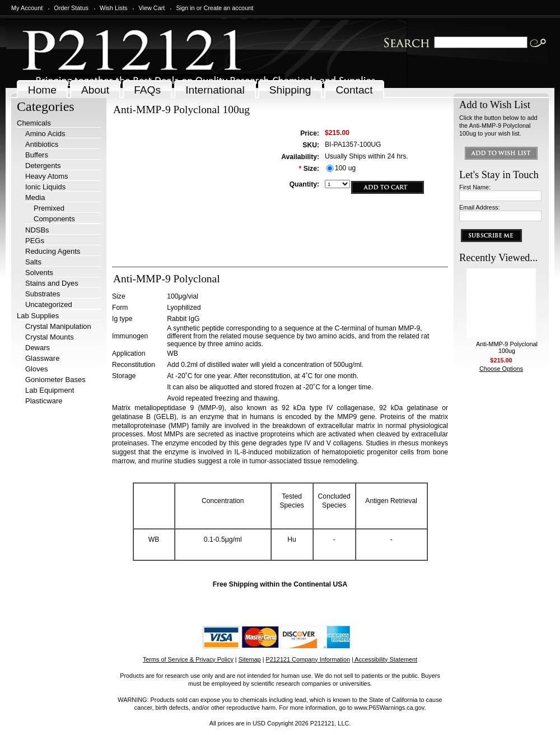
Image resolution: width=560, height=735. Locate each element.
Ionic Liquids (45, 187)
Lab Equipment (50, 390)
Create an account (228, 8)
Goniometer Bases (55, 380)
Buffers (37, 155)
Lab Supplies (38, 316)
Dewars (38, 348)
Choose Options (501, 369)
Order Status (71, 8)
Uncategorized (49, 304)
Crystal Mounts (50, 337)
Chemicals (34, 123)
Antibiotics (42, 144)
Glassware (42, 358)
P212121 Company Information (308, 659)
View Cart (151, 8)
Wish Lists (114, 8)
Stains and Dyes (52, 283)
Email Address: (480, 207)
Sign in (185, 8)
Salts (33, 262)
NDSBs (37, 230)
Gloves (36, 369)
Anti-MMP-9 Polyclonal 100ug (507, 347)
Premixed (49, 208)
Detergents (43, 166)
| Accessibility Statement (384, 659)
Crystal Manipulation (58, 326)
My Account (27, 8)
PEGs (35, 241)
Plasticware (44, 401)
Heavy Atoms (47, 176)
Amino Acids (45, 134)
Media (35, 197)
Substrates (43, 294)
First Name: (475, 187)
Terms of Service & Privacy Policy (188, 659)
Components (54, 219)
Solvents (39, 273)
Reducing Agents (53, 251)
